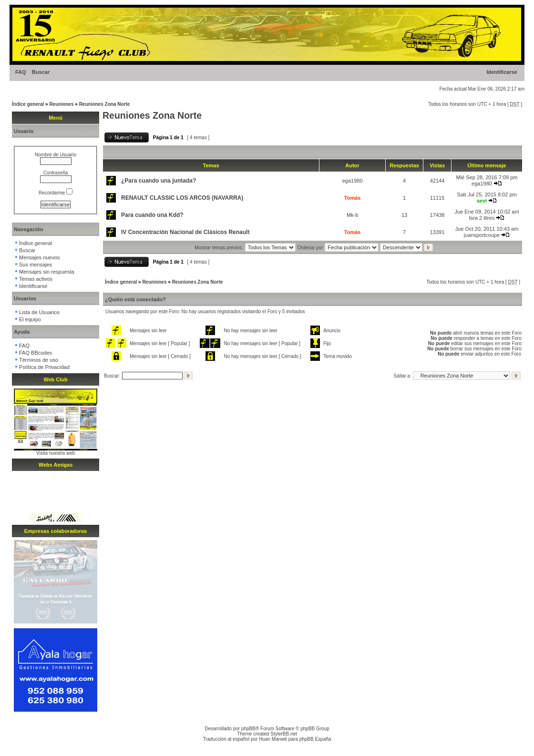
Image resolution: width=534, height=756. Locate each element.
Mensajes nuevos (40, 257)
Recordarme (56, 193)
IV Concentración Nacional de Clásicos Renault (185, 232)
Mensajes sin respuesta (47, 272)
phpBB (248, 729)
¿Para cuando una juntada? (159, 181)
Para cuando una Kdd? (152, 215)
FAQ (21, 72)
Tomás (353, 198)
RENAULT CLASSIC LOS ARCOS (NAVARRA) (182, 198)
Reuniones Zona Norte (105, 104)
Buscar (41, 72)
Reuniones (61, 104)
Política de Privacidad (44, 367)
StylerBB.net (284, 734)
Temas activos (36, 279)
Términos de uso (39, 360)
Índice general (28, 104)
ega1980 (353, 181)
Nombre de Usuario (56, 155)
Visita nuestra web (56, 453)
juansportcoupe (482, 235)
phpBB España (315, 739)
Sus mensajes (36, 265)
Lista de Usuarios (39, 312)
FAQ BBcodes (36, 353)
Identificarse (502, 72)
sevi (482, 201)
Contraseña (56, 173)
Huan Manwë (273, 739)
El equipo (30, 319)
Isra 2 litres (482, 218)
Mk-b (352, 215)
